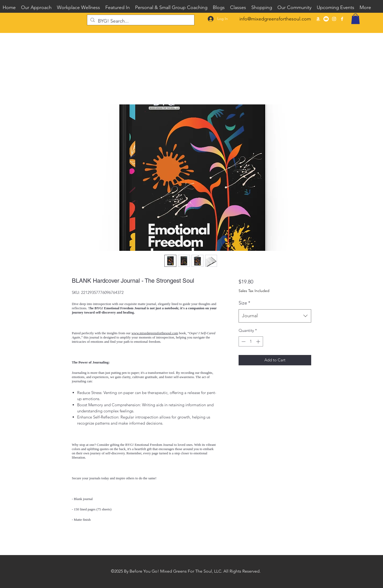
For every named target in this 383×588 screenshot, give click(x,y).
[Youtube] (326, 19)
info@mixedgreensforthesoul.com (275, 19)
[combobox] (275, 316)
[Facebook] (342, 19)
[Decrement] (243, 342)
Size (244, 303)
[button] (355, 19)
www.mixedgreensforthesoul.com (155, 333)
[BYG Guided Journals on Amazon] (318, 19)
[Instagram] (334, 19)
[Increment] (259, 342)
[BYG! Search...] (140, 21)
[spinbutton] (251, 342)
